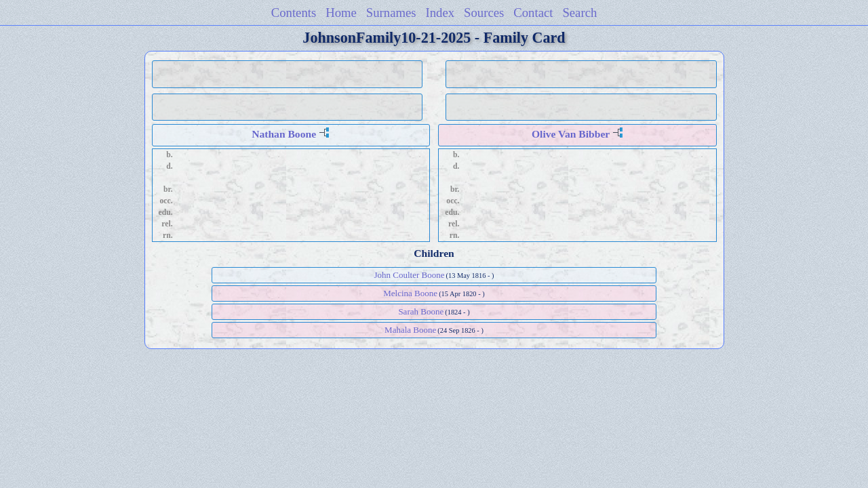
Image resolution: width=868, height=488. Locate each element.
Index (440, 13)
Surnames (391, 13)
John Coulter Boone (409, 275)
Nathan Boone (284, 134)
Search (579, 13)
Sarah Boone (421, 311)
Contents (294, 13)
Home (341, 13)
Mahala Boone (410, 330)
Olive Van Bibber (571, 134)
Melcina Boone (410, 293)
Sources (484, 13)
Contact (533, 13)
